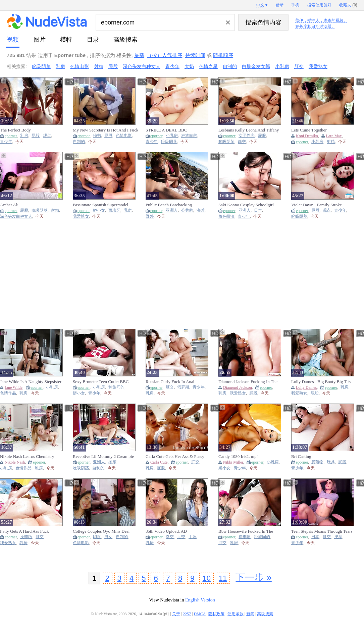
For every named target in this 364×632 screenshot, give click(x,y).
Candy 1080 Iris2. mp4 (239, 456)
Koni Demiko (307, 136)
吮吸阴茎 (41, 66)
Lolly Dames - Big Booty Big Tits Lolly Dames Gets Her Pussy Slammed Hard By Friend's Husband (323, 382)
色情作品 (8, 393)
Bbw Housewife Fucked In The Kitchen (246, 531)
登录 (279, 5)
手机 (295, 5)
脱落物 (317, 462)
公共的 (187, 210)
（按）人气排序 (165, 55)
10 (206, 578)
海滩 (201, 210)
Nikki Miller (233, 462)
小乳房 (282, 66)
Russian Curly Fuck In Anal (170, 382)
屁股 (113, 66)
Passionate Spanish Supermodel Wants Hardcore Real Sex (100, 205)
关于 (176, 614)
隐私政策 (216, 614)
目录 (93, 40)
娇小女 (99, 210)
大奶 (189, 66)
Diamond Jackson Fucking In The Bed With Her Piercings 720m (248, 382)
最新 (139, 55)
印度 (97, 537)
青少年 (172, 66)
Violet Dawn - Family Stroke (317, 205)
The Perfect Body (15, 130)
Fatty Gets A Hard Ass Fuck (24, 531)
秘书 (97, 136)
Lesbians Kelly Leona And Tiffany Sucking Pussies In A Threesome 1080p (249, 130)
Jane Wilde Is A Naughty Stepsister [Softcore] (31, 382)
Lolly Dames (306, 387)
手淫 (193, 537)
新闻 (250, 614)
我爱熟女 (318, 66)
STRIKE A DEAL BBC (166, 130)
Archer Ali (9, 205)
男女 (108, 537)
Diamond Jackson (238, 387)
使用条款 (236, 614)
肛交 (299, 66)
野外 (150, 217)
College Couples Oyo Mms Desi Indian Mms (101, 531)
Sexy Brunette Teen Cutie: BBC (101, 382)
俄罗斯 (183, 387)
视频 (13, 40)
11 (223, 578)
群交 (242, 142)
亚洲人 (172, 210)
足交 (181, 537)
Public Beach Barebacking (169, 205)
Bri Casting (301, 456)
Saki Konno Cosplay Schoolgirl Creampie (246, 205)
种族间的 (189, 136)
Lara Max (334, 136)
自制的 (230, 66)
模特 (66, 40)
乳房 (60, 66)
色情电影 (80, 66)
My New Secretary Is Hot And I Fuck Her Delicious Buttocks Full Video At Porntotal (106, 130)
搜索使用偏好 (319, 5)
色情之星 (208, 66)
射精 (99, 66)
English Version (200, 600)
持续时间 (195, 55)
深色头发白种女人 (142, 66)
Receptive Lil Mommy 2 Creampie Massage (103, 457)
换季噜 (26, 537)
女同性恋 (247, 136)
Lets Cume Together (309, 130)
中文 (260, 5)
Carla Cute (159, 462)
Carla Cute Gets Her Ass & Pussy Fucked (175, 457)
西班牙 (114, 210)
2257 (187, 614)
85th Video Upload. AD (166, 531)
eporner (11, 136)
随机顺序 (223, 55)
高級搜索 (125, 40)
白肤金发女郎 (256, 66)
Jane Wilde (14, 387)
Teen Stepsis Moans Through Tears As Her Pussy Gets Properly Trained (323, 531)
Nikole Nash (15, 462)
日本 (258, 210)
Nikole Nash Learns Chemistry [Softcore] (27, 457)
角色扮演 (226, 217)
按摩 (112, 462)
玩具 (331, 462)
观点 (47, 136)
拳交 (170, 537)
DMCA (200, 614)
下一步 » (253, 577)
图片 (40, 40)
